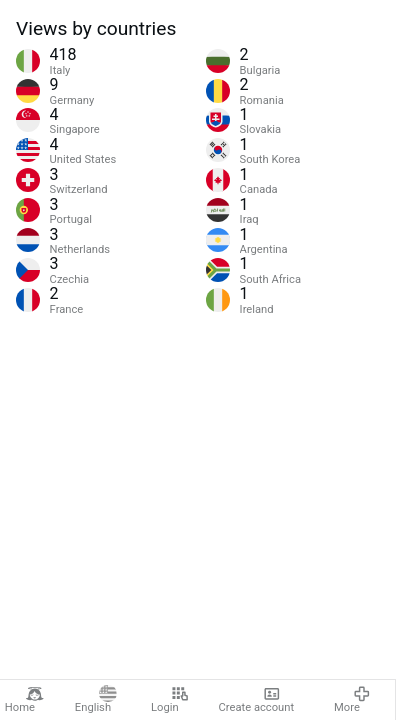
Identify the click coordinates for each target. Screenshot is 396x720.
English (96, 700)
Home (24, 700)
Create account (257, 700)
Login (170, 700)
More (352, 700)
